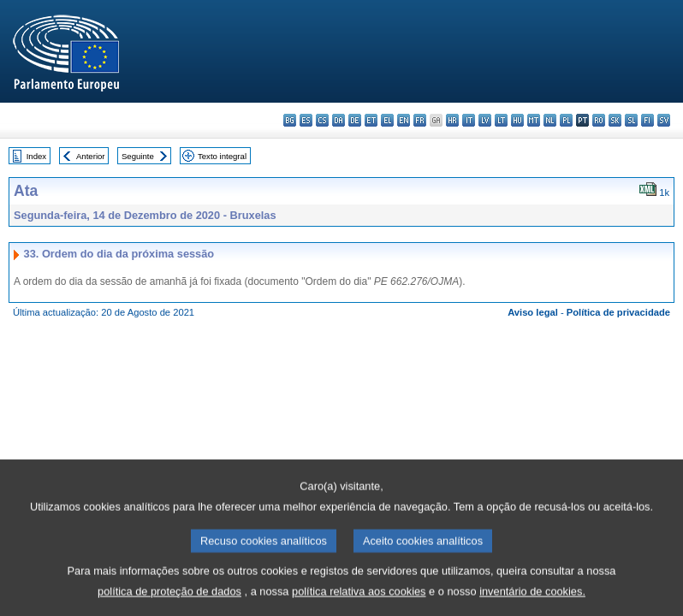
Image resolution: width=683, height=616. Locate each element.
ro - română (599, 120)
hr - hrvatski (452, 120)
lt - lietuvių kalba (501, 120)
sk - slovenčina (615, 120)
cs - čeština (322, 120)
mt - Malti (534, 120)
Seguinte (138, 156)
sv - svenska (664, 120)
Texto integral (222, 156)
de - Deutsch (355, 120)
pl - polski (566, 120)
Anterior (91, 156)
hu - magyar (517, 120)
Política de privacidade (618, 312)
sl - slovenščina (631, 120)
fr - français (420, 120)
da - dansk (339, 120)
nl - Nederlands (550, 120)
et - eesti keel (371, 120)
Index (36, 156)
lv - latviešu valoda (485, 120)
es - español (306, 120)
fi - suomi (647, 120)
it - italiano (469, 120)
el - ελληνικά (387, 120)
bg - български (290, 120)
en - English (404, 120)
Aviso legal (533, 312)
